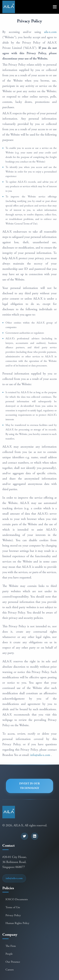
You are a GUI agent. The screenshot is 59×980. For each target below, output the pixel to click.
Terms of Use (13, 907)
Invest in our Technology (29, 786)
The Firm (11, 946)
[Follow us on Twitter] (24, 836)
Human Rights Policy (17, 923)
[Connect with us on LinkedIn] (35, 836)
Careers (10, 970)
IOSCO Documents (17, 899)
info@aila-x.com (40, 755)
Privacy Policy (13, 915)
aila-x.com (50, 32)
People (9, 954)
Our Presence (13, 962)
